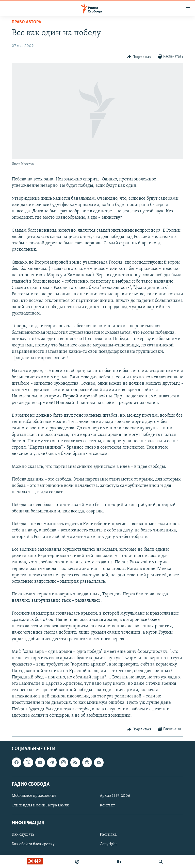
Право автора (26, 22)
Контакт (107, 805)
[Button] (139, 57)
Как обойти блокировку (33, 844)
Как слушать (23, 835)
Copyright (108, 844)
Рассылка (108, 835)
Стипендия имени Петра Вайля (40, 805)
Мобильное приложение (34, 796)
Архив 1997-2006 (115, 796)
